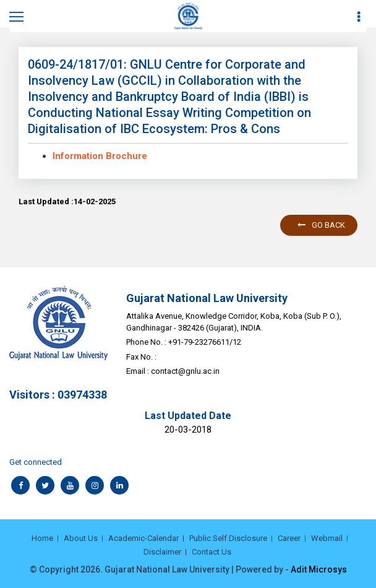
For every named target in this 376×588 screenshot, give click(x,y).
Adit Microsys (319, 569)
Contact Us (211, 552)
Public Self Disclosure (228, 538)
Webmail (327, 538)
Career (289, 538)
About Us (81, 538)
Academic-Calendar (143, 538)
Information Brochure (100, 156)
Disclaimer (162, 552)
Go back (321, 225)
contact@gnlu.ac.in (185, 371)
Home (42, 538)
